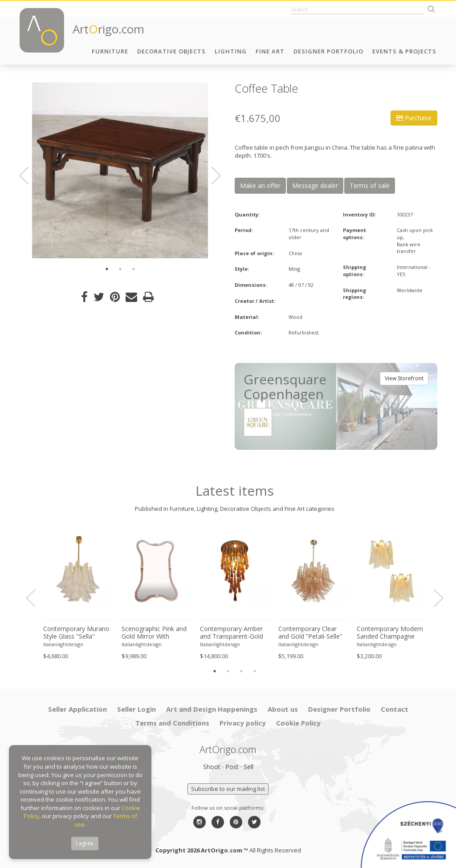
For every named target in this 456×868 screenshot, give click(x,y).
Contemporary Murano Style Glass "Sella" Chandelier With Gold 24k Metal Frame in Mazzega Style (76, 633)
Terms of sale (370, 185)
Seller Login (136, 709)
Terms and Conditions (172, 723)
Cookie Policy (298, 723)
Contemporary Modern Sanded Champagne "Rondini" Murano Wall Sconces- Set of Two (390, 633)
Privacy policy (243, 723)
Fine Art (270, 51)
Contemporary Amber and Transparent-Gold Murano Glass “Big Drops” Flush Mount (232, 633)
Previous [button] (29, 175)
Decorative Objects (171, 51)
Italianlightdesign (63, 644)
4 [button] (255, 671)
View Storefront (404, 378)
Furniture (110, 51)
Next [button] (211, 175)
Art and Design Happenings (212, 709)
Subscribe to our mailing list (228, 789)
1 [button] (107, 269)
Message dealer (315, 185)
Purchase (414, 118)
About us (283, 709)
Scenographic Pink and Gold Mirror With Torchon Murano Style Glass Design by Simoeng (154, 633)
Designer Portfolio (328, 51)
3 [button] (134, 269)
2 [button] (120, 269)
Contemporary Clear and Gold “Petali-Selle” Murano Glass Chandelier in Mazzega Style (311, 633)
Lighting (231, 51)
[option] (120, 170)
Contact (395, 709)
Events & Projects (404, 51)
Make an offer (260, 185)
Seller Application (77, 709)
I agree (85, 843)
